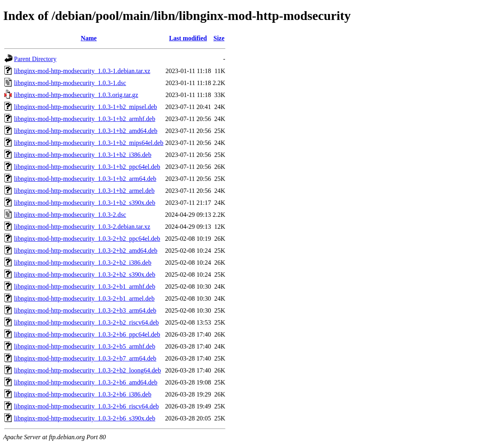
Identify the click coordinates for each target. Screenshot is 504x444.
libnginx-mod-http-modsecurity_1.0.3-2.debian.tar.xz (82, 227)
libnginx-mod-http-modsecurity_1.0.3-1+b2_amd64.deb (86, 131)
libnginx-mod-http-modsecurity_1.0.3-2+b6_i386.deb (83, 394)
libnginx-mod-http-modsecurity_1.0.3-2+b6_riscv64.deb (86, 406)
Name (89, 38)
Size (219, 38)
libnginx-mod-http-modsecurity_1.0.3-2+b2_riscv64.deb (86, 322)
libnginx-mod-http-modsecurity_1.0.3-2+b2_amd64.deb (86, 251)
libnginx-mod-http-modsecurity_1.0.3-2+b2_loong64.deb (88, 370)
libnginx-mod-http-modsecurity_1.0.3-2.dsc (70, 215)
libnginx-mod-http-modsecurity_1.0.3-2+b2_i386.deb (83, 263)
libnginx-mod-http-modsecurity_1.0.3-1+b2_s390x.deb (85, 203)
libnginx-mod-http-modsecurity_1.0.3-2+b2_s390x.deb (85, 275)
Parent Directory (35, 59)
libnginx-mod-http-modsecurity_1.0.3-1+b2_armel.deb (84, 191)
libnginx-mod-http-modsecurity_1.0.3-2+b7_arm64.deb (85, 358)
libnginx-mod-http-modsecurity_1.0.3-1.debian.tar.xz (82, 71)
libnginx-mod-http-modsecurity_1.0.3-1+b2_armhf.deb (85, 119)
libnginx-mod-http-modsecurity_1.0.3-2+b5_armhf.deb (85, 346)
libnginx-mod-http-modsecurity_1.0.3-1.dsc (70, 83)
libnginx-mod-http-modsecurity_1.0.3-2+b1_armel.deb (84, 298)
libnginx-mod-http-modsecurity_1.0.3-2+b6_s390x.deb (85, 418)
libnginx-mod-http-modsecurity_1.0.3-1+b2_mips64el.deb (89, 143)
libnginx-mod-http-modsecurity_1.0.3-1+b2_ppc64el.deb (87, 167)
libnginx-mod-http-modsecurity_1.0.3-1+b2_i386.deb (83, 155)
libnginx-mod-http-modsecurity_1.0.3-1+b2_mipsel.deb (86, 107)
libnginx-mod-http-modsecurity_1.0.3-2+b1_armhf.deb (85, 286)
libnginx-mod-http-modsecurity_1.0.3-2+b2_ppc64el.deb (87, 239)
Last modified (188, 38)
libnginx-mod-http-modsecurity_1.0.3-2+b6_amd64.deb (86, 382)
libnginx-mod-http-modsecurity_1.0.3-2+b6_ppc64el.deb (87, 334)
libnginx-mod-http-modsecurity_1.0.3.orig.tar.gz (76, 95)
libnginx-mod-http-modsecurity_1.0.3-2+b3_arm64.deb (85, 310)
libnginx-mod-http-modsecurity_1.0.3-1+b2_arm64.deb (85, 179)
